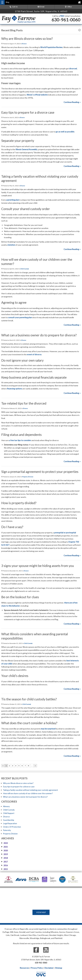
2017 (5, 862)
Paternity (7, 830)
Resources (24, 968)
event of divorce (34, 354)
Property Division (28, 477)
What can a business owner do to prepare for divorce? (25, 797)
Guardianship (9, 820)
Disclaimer (49, 968)
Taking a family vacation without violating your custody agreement (30, 790)
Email (41, 7)
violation (11, 245)
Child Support (9, 813)
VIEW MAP (41, 912)
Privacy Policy (37, 968)
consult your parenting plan (20, 317)
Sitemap (59, 968)
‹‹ (3, 766)
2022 (5, 843)
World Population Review (51, 47)
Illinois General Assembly (27, 149)
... (32, 766)
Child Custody (24, 269)
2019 (5, 854)
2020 (5, 851)
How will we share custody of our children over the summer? (28, 793)
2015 (5, 869)
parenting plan (13, 200)
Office (68, 7)
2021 (5, 847)
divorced (73, 69)
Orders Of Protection (12, 827)
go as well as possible (65, 132)
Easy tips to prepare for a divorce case (19, 787)
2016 (5, 865)
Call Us (14, 7)
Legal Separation (10, 823)
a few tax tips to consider (20, 440)
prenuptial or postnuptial (65, 533)
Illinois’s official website (37, 95)
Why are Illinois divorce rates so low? (18, 783)
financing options (15, 389)
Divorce (24, 44)
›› (35, 766)
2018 (5, 858)
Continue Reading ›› (72, 102)
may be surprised (48, 729)
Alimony (6, 806)
